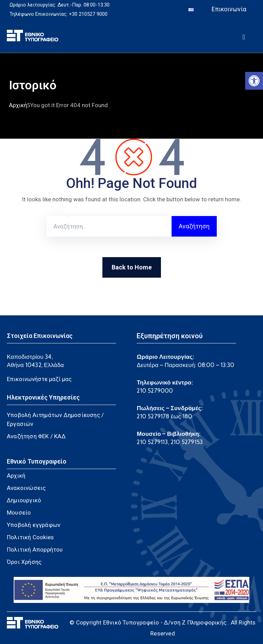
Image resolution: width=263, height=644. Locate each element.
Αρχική (18, 105)
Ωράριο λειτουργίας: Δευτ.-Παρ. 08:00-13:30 (60, 5)
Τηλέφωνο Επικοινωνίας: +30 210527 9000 (59, 14)
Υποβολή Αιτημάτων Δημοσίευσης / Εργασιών (55, 419)
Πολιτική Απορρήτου (35, 550)
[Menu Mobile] (244, 36)
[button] (254, 81)
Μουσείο (19, 513)
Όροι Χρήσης (24, 562)
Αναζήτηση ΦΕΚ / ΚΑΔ (36, 436)
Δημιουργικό (24, 500)
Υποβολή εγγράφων (34, 525)
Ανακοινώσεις (26, 488)
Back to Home (132, 267)
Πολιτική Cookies (30, 537)
